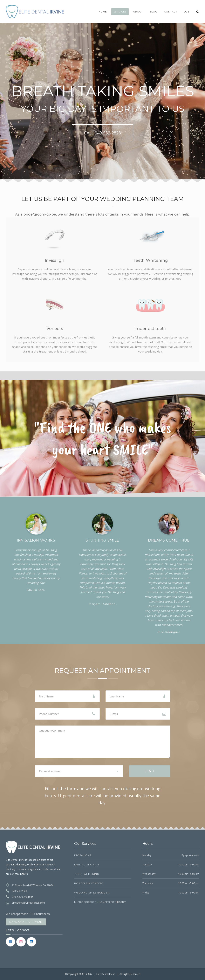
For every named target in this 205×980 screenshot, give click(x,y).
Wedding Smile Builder (92, 893)
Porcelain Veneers (89, 883)
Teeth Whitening (87, 874)
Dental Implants (87, 865)
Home (103, 12)
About (138, 12)
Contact (171, 12)
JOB (187, 12)
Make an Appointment (26, 922)
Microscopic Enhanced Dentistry (100, 902)
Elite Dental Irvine (106, 974)
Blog (153, 12)
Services (120, 12)
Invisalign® (83, 855)
